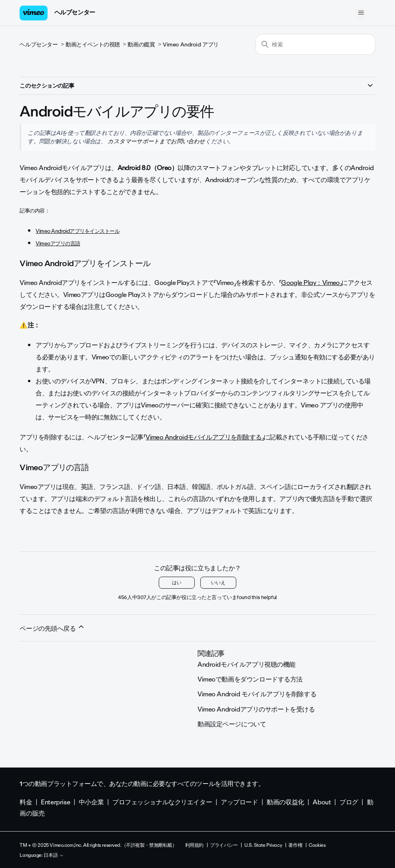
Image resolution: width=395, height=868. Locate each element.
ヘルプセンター (75, 12)
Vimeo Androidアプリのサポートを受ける (256, 709)
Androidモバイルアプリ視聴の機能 (246, 665)
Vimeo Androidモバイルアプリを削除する (204, 437)
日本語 (54, 856)
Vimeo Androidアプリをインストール (78, 231)
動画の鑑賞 (141, 45)
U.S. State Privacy (263, 845)
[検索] (315, 44)
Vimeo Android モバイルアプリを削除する (257, 694)
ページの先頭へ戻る (52, 628)
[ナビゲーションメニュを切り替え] (361, 13)
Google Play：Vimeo (310, 283)
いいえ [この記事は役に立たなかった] (218, 583)
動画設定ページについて (232, 724)
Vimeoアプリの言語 (58, 244)
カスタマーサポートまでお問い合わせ (156, 141)
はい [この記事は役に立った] (177, 583)
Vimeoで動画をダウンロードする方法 (250, 679)
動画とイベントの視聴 (93, 45)
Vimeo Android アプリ (191, 45)
